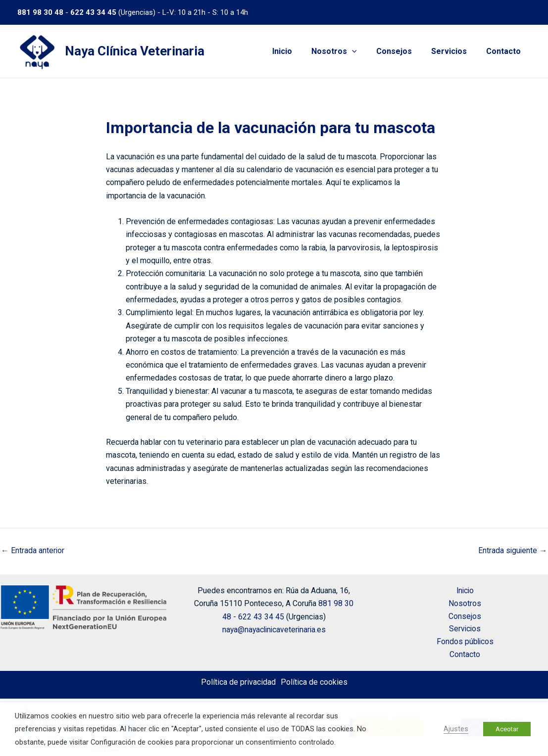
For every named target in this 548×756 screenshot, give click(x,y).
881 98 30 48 (40, 12)
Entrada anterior (33, 551)
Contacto (505, 51)
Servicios (454, 51)
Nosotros (347, 51)
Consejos (403, 51)
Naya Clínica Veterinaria (135, 51)
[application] (364, 51)
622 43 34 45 (93, 12)
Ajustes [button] (456, 729)
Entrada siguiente (512, 551)
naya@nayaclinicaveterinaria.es (274, 628)
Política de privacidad (238, 682)
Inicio (298, 51)
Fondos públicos (465, 641)
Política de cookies (314, 682)
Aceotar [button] (507, 729)
